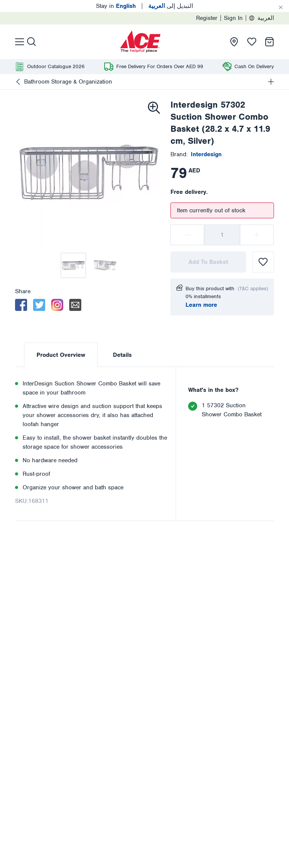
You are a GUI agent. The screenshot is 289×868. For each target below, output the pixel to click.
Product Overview (61, 355)
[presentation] (140, 42)
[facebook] (21, 305)
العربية (262, 18)
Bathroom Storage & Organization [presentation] (68, 82)
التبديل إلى (171, 6)
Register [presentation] (207, 18)
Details (122, 355)
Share (23, 291)
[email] (75, 305)
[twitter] (39, 305)
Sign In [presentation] (233, 18)
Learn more (201, 305)
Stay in (116, 6)
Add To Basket (208, 262)
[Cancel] (281, 8)
